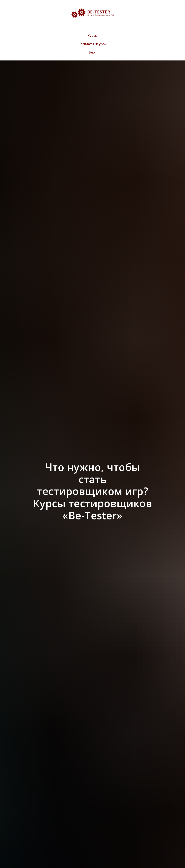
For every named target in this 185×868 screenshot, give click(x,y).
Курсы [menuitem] (92, 36)
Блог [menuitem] (92, 52)
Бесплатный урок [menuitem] (92, 44)
